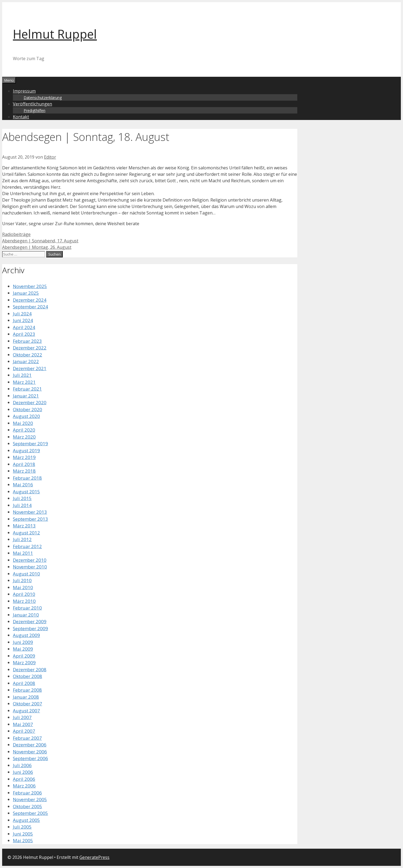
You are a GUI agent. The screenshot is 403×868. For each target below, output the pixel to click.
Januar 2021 (26, 396)
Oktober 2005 (28, 806)
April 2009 (24, 656)
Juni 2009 (23, 642)
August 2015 (26, 492)
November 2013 (30, 512)
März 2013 (24, 526)
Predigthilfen (34, 110)
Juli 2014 (22, 505)
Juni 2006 (23, 772)
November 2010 (30, 567)
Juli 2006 (22, 765)
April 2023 (24, 334)
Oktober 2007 (28, 704)
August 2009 (26, 635)
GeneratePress (94, 857)
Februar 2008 (27, 690)
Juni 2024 (23, 320)
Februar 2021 (27, 389)
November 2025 (30, 286)
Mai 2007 (23, 724)
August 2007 (26, 711)
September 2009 (30, 628)
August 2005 (26, 820)
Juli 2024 (22, 314)
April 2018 (24, 464)
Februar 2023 (27, 341)
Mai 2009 (23, 649)
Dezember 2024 (30, 300)
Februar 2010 (27, 608)
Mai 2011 (23, 553)
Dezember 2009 (30, 621)
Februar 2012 (27, 546)
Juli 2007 (22, 717)
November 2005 (30, 799)
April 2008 (24, 683)
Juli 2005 (22, 827)
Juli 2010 (22, 580)
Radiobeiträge (16, 234)
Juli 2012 (22, 539)
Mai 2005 (23, 840)
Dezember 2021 (30, 368)
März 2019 (24, 457)
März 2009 (24, 663)
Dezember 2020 (30, 402)
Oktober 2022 (28, 355)
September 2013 (30, 519)
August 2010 (26, 574)
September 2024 (30, 307)
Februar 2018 (27, 478)
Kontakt (21, 117)
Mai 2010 (23, 587)
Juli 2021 (22, 375)
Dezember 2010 (30, 560)
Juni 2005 (23, 834)
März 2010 (24, 601)
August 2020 (26, 416)
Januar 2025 (26, 293)
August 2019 (26, 451)
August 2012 (26, 533)
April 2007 (24, 731)
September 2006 (30, 758)
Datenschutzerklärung (43, 98)
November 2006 (30, 752)
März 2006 (24, 786)
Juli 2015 (22, 498)
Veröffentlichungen (32, 104)
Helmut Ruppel (55, 34)
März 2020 (24, 437)
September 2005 (30, 813)
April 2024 (24, 327)
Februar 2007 (27, 738)
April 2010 (24, 594)
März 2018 (24, 471)
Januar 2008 (26, 697)
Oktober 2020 (28, 409)
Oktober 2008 (28, 676)
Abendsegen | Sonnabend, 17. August (40, 241)
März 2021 (24, 382)
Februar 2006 (27, 793)
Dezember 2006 (30, 745)
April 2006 (24, 779)
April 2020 (24, 430)
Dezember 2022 (30, 348)
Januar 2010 (26, 615)
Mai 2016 (23, 485)
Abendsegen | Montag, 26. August (37, 247)
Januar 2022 (26, 361)
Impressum (24, 91)
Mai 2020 (23, 423)
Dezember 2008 (30, 670)
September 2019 (30, 444)
